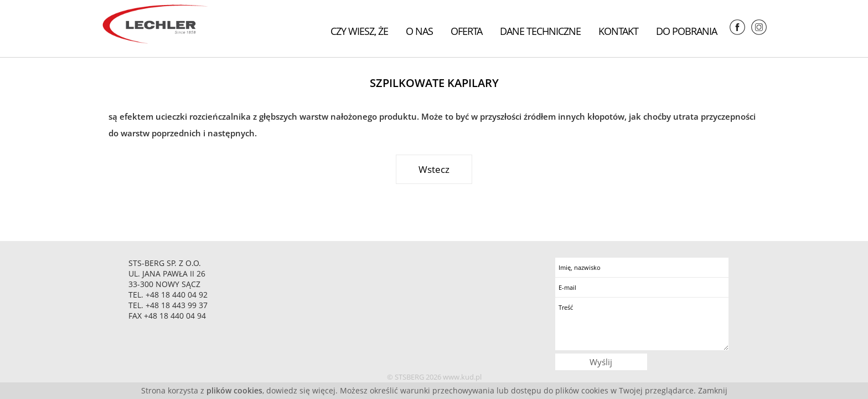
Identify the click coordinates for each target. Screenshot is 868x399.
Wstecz (434, 169)
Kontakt (618, 31)
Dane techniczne (540, 31)
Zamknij (713, 390)
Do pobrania (686, 31)
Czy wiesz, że (359, 31)
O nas (419, 31)
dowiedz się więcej (301, 390)
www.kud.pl (462, 377)
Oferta (466, 31)
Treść (642, 324)
